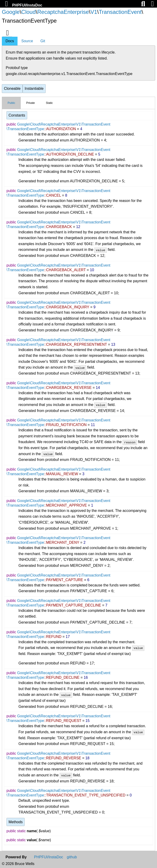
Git (43, 41)
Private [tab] (31, 103)
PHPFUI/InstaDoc (27, 5)
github (72, 857)
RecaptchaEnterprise (63, 12)
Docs (10, 41)
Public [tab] (11, 103)
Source (27, 41)
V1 (94, 12)
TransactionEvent (120, 12)
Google (11, 12)
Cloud (28, 12)
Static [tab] (49, 103)
